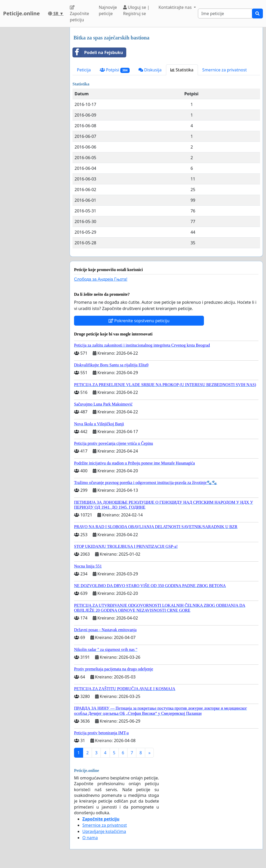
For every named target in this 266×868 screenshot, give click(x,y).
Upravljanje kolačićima (104, 831)
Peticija (84, 70)
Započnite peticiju (79, 14)
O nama (90, 838)
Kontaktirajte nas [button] (176, 7)
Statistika (182, 70)
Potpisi (115, 70)
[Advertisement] (33, 105)
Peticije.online (21, 13)
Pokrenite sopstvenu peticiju (139, 321)
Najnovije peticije (108, 10)
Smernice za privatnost (225, 70)
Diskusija (150, 70)
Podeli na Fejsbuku (98, 52)
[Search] (225, 14)
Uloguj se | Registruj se (136, 10)
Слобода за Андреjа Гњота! (101, 279)
